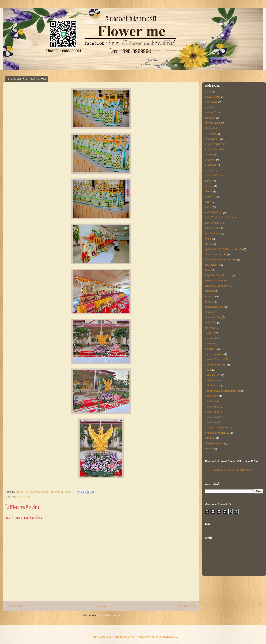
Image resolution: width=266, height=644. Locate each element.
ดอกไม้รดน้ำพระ (214, 223)
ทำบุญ (208, 239)
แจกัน (208, 181)
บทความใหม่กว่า (16, 606)
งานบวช (209, 155)
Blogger (174, 637)
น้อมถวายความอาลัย (216, 254)
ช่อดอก (209, 191)
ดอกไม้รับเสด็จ (213, 228)
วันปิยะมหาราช (213, 375)
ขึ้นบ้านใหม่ (211, 128)
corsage (209, 449)
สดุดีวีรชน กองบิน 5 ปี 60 (217, 428)
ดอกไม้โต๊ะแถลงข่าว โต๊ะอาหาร (221, 218)
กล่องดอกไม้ (211, 102)
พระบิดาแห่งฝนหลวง (215, 281)
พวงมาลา (210, 296)
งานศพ (209, 170)
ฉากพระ (209, 186)
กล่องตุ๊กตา (211, 107)
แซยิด (208, 202)
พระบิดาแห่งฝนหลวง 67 (217, 286)
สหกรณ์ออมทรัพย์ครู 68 (217, 433)
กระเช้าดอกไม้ (212, 97)
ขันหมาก (210, 118)
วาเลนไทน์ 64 (212, 412)
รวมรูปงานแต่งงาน (214, 354)
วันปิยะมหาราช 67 (214, 380)
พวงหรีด (209, 302)
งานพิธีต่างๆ (211, 165)
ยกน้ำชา (209, 344)
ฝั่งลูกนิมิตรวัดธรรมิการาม (218, 275)
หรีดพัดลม (210, 438)
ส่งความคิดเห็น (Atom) (108, 615)
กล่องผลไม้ (211, 113)
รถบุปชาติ (210, 349)
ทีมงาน (209, 244)
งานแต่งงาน (211, 139)
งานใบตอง (210, 160)
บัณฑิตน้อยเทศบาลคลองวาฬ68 (221, 260)
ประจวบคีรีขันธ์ (213, 265)
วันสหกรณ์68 (212, 396)
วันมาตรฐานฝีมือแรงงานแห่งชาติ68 (223, 391)
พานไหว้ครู (211, 323)
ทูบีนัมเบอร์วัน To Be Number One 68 (224, 249)
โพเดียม (209, 333)
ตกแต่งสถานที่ (23, 497)
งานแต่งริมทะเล (213, 149)
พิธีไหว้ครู (210, 328)
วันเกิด (208, 370)
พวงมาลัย (210, 291)
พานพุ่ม (209, 312)
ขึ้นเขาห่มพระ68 (213, 123)
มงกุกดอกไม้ (211, 338)
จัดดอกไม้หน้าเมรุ (214, 176)
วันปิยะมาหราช (213, 386)
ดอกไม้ (209, 207)
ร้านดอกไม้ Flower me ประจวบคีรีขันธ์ (232, 470)
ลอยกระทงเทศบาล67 (216, 365)
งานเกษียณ (211, 134)
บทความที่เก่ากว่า (186, 606)
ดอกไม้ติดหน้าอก (214, 212)
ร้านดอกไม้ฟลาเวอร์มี (216, 359)
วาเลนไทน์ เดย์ (213, 422)
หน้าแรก (101, 606)
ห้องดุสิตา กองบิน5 (214, 443)
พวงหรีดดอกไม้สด (214, 307)
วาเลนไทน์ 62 (212, 407)
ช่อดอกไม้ (210, 197)
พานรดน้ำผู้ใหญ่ (213, 317)
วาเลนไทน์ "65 (213, 417)
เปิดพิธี (208, 270)
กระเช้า (209, 92)
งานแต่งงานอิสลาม (215, 144)
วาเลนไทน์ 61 (212, 401)
